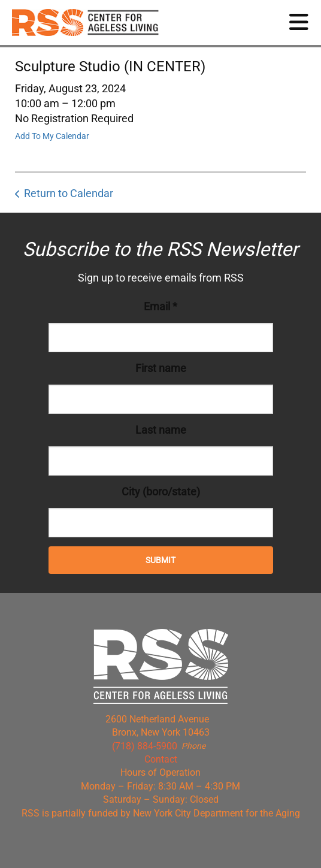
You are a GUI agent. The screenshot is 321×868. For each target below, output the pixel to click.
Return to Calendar (69, 193)
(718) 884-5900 (145, 746)
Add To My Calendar (52, 136)
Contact (161, 759)
